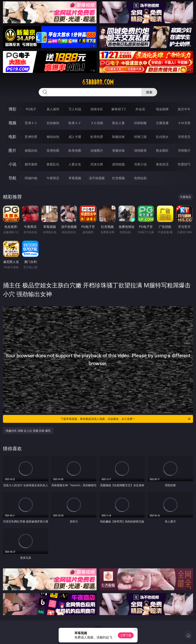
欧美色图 (75, 150)
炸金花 (140, 109)
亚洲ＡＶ (31, 123)
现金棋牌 (162, 109)
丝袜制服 (140, 123)
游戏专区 (97, 109)
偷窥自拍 (31, 150)
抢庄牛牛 (184, 109)
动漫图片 (97, 150)
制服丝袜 (118, 137)
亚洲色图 (53, 150)
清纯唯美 (140, 150)
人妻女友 (75, 164)
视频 (12, 123)
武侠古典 (97, 164)
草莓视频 (75, 178)
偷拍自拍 (53, 137)
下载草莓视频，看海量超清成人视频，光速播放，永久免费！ (126, 419)
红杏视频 (118, 178)
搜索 (149, 92)
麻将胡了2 (119, 109)
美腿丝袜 (118, 150)
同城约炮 (31, 178)
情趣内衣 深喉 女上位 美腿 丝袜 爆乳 (28, 431)
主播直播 (162, 123)
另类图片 (184, 150)
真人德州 (53, 109)
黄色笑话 (162, 164)
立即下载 (126, 635)
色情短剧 (140, 178)
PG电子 (31, 109)
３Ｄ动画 (97, 123)
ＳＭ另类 (184, 123)
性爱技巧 (184, 164)
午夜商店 (53, 178)
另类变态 (184, 137)
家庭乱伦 (53, 164)
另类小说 (140, 164)
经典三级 (140, 137)
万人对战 (75, 109)
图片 (12, 150)
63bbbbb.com (98, 82)
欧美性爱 (97, 137)
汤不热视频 (97, 178)
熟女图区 (162, 150)
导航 (12, 178)
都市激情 (31, 164)
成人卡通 (75, 137)
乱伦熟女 (162, 137)
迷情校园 (118, 164)
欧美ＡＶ (75, 123)
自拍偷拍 (53, 123)
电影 (12, 137)
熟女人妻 (118, 123)
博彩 (12, 109)
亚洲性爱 (31, 137)
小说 (12, 164)
